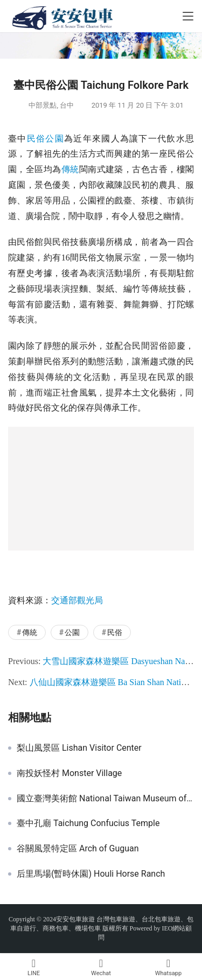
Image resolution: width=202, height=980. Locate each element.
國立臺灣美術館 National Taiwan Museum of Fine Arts (105, 799)
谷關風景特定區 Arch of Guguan (78, 849)
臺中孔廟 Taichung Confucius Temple (88, 823)
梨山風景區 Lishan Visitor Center (79, 748)
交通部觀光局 (77, 600)
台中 (67, 105)
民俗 (36, 139)
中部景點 (43, 105)
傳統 (70, 169)
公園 (55, 139)
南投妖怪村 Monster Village (69, 773)
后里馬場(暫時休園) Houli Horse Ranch (91, 874)
